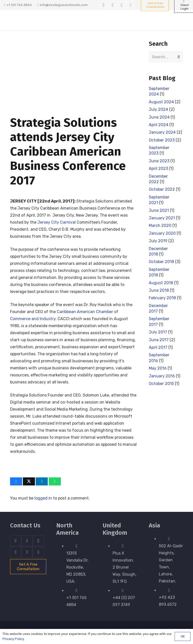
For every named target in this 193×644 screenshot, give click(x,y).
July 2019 (158, 241)
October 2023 (162, 140)
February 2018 (162, 298)
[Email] (38, 552)
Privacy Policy (13, 639)
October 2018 (161, 262)
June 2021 (159, 210)
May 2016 (158, 368)
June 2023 (159, 161)
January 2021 (162, 218)
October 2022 (162, 190)
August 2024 (161, 102)
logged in (43, 498)
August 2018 (161, 283)
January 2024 (162, 133)
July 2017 (158, 332)
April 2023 (158, 169)
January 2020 (162, 233)
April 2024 (159, 125)
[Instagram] (122, 5)
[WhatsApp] (131, 5)
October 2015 (161, 384)
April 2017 (158, 347)
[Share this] (16, 481)
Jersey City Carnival (57, 222)
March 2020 (160, 226)
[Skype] (16, 552)
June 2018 (159, 290)
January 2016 (162, 376)
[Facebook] (104, 5)
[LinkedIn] (113, 5)
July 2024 (158, 110)
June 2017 (159, 340)
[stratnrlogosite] (30, 20)
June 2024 (159, 117)
